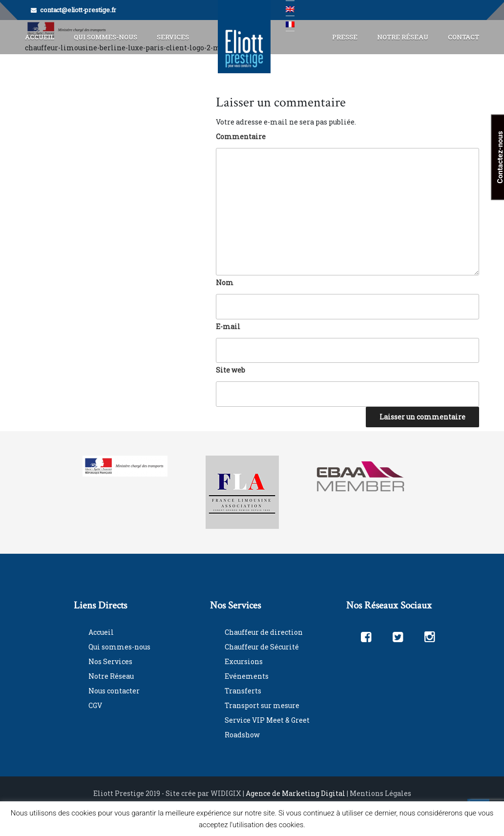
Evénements (247, 676)
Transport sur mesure (262, 705)
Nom (225, 282)
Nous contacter (114, 691)
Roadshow (242, 735)
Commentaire (241, 136)
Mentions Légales (380, 793)
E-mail (228, 326)
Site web (231, 370)
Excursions (244, 661)
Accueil (40, 37)
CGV (95, 705)
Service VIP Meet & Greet (267, 720)
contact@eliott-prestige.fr (78, 10)
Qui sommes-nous (119, 647)
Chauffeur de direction (264, 632)
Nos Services (110, 661)
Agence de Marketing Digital (295, 793)
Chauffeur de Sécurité (262, 647)
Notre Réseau (403, 37)
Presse (345, 37)
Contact (463, 37)
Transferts (243, 691)
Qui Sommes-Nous (105, 37)
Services (173, 37)
